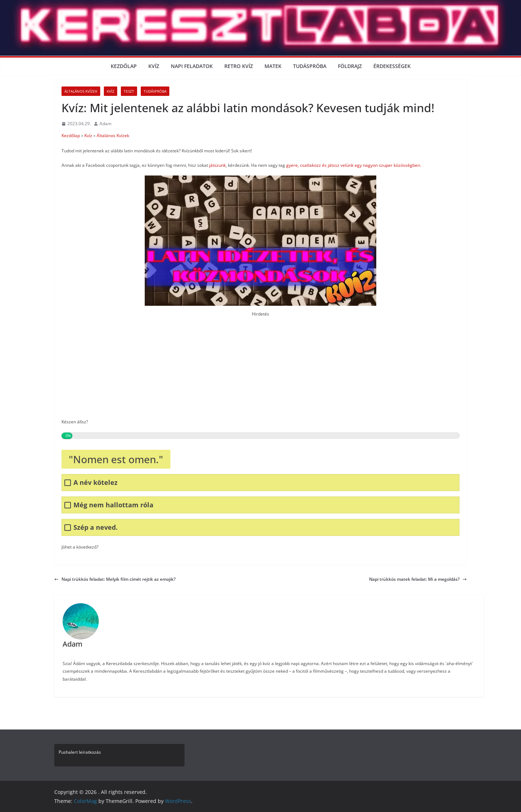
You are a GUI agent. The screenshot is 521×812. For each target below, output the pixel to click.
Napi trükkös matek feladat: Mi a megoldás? (418, 579)
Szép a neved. (96, 527)
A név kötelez (96, 483)
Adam (105, 124)
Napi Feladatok (192, 66)
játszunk (217, 165)
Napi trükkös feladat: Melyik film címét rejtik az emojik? (115, 579)
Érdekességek (392, 66)
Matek (273, 66)
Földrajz (350, 66)
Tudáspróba (310, 66)
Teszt (129, 91)
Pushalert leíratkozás (80, 752)
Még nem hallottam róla (113, 505)
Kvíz (154, 66)
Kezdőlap (124, 66)
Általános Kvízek (81, 91)
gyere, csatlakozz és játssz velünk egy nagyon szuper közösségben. (353, 165)
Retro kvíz (239, 66)
